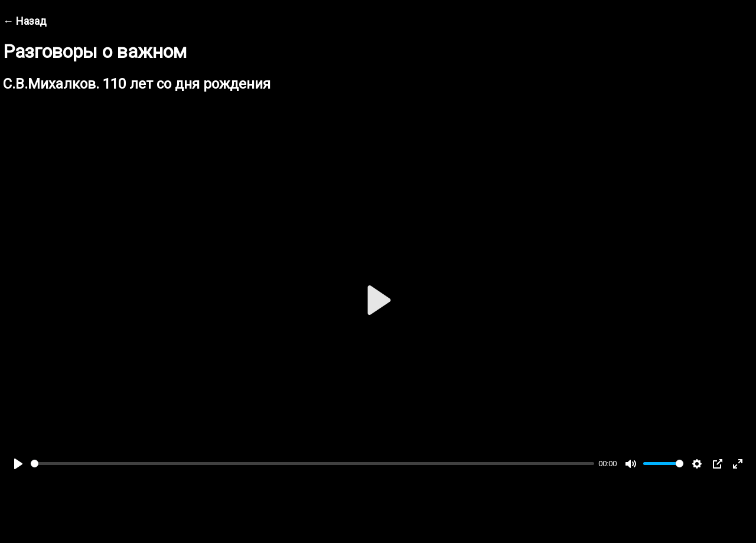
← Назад (25, 21)
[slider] (312, 464)
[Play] (18, 464)
